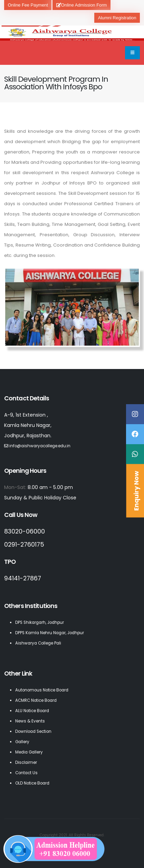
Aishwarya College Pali (38, 643)
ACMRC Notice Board (36, 700)
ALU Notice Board (32, 711)
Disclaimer (26, 762)
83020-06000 (25, 531)
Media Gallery (29, 752)
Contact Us (26, 773)
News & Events (30, 721)
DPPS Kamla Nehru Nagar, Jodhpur (50, 633)
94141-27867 (23, 578)
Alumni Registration (117, 18)
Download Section (33, 731)
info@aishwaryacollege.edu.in (40, 446)
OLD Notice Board (32, 783)
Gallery (22, 742)
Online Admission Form (81, 5)
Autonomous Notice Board (42, 690)
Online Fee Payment (28, 5)
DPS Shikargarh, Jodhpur (40, 622)
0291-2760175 (24, 545)
